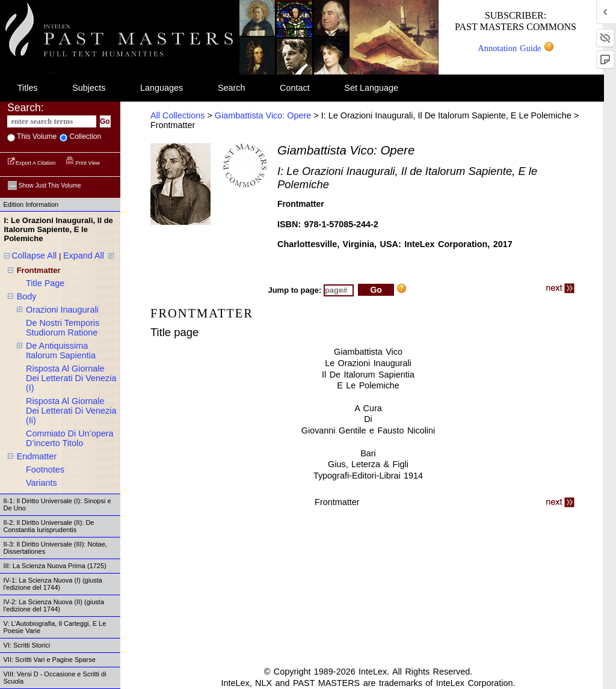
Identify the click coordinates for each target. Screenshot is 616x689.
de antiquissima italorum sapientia (61, 351)
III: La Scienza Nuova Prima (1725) (55, 566)
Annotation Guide (515, 48)
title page (45, 283)
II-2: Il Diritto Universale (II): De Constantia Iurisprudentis (49, 526)
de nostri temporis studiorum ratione (63, 328)
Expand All (84, 256)
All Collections (177, 115)
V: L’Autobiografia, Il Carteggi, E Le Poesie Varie (55, 627)
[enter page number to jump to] (339, 290)
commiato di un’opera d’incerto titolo (70, 438)
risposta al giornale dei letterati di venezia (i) (71, 378)
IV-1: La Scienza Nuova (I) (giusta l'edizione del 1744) (53, 584)
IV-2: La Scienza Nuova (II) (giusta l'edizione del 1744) (54, 605)
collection (84, 136)
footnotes (45, 470)
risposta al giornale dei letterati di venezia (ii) (71, 411)
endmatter (37, 456)
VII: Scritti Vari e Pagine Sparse (50, 660)
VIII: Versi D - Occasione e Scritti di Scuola (55, 678)
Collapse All (34, 256)
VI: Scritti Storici (27, 645)
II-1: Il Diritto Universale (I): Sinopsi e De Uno (57, 504)
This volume (36, 136)
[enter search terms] (52, 121)
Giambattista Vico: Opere (263, 115)
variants (42, 483)
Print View (83, 163)
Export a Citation (32, 163)
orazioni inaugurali (62, 310)
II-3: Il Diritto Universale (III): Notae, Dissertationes (55, 548)
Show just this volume (45, 185)
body (27, 296)
